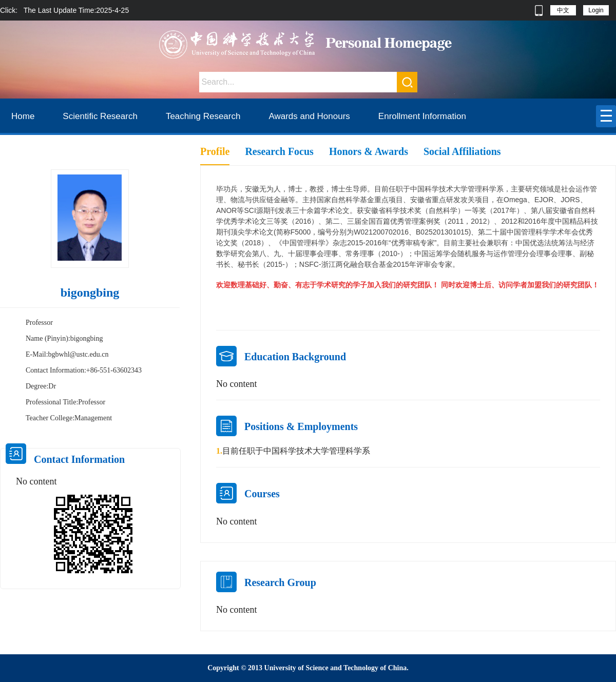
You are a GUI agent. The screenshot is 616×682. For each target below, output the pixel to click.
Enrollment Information (422, 116)
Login (596, 10)
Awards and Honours (309, 116)
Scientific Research (100, 116)
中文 (563, 10)
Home (23, 116)
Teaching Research (203, 116)
